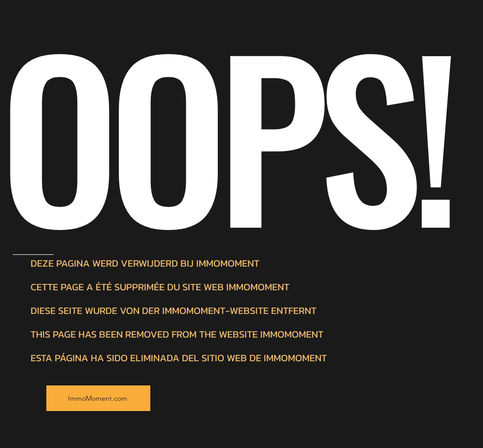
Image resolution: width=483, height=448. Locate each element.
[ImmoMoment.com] (98, 398)
